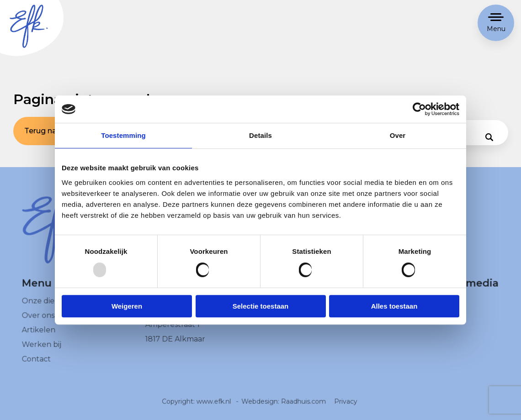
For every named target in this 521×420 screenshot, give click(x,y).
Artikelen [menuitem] (39, 335)
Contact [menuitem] (36, 364)
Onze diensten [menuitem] (48, 306)
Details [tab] (260, 135)
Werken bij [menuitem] (42, 349)
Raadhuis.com (303, 406)
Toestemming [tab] (123, 135)
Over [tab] (398, 135)
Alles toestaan (394, 306)
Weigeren (127, 306)
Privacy (345, 406)
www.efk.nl (214, 406)
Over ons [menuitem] (38, 321)
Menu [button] (496, 29)
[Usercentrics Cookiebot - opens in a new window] (419, 109)
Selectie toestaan (261, 306)
